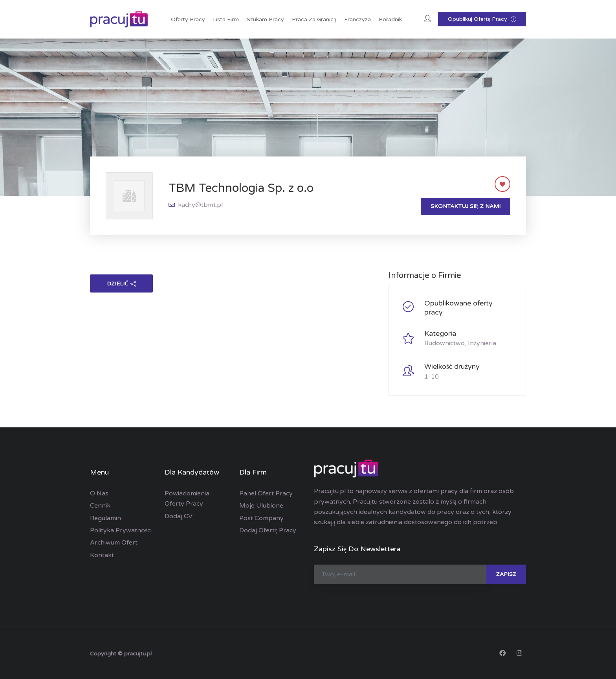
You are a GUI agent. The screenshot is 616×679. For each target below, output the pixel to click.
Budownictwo (445, 343)
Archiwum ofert (114, 543)
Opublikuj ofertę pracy (482, 19)
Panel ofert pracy (266, 493)
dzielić (121, 284)
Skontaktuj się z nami (466, 206)
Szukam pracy (265, 19)
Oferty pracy (188, 19)
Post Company (261, 518)
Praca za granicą (314, 19)
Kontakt (102, 555)
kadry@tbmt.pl (200, 205)
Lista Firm (226, 19)
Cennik (100, 506)
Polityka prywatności (121, 530)
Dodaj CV (179, 516)
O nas (99, 493)
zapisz (506, 574)
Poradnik (390, 19)
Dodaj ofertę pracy (268, 530)
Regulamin (105, 518)
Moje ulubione (261, 506)
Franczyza (357, 19)
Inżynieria (482, 343)
